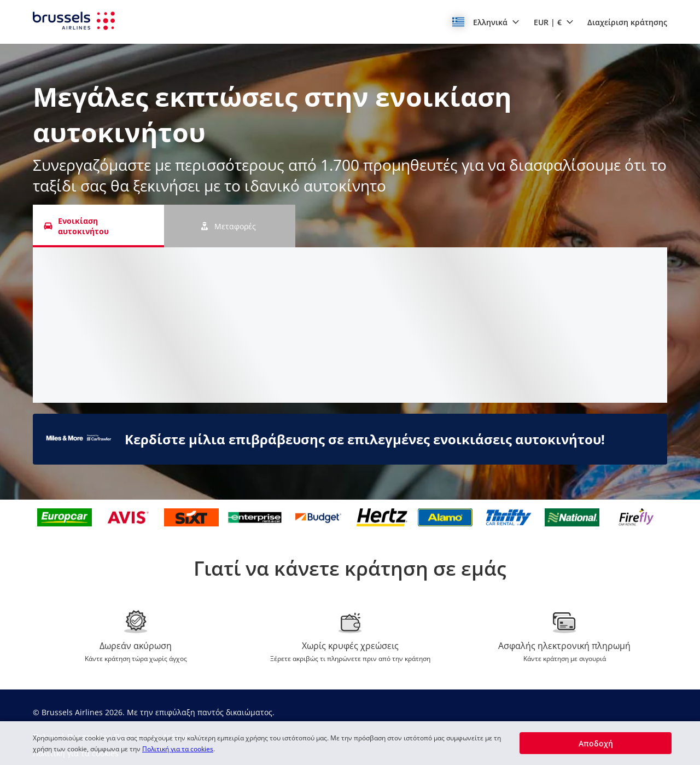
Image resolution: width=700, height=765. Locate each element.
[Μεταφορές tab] (230, 226)
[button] (486, 22)
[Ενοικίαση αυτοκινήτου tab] (98, 226)
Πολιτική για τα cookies (178, 749)
